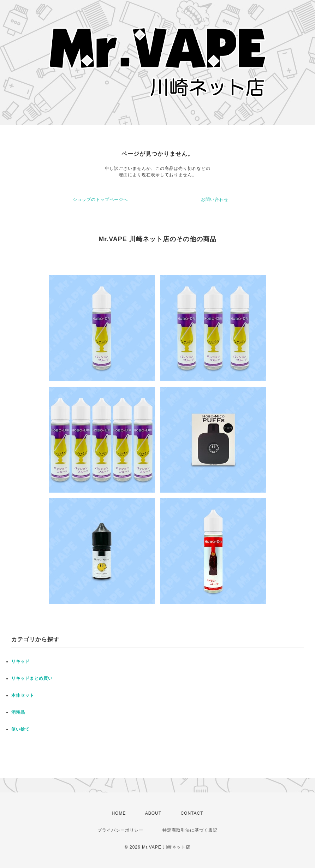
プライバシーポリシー (120, 830)
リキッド (20, 661)
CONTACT (192, 813)
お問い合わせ (215, 200)
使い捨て (20, 729)
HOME (119, 813)
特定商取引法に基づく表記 (190, 830)
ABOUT (153, 813)
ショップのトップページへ (100, 200)
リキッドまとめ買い (32, 678)
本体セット (23, 695)
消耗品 (18, 712)
